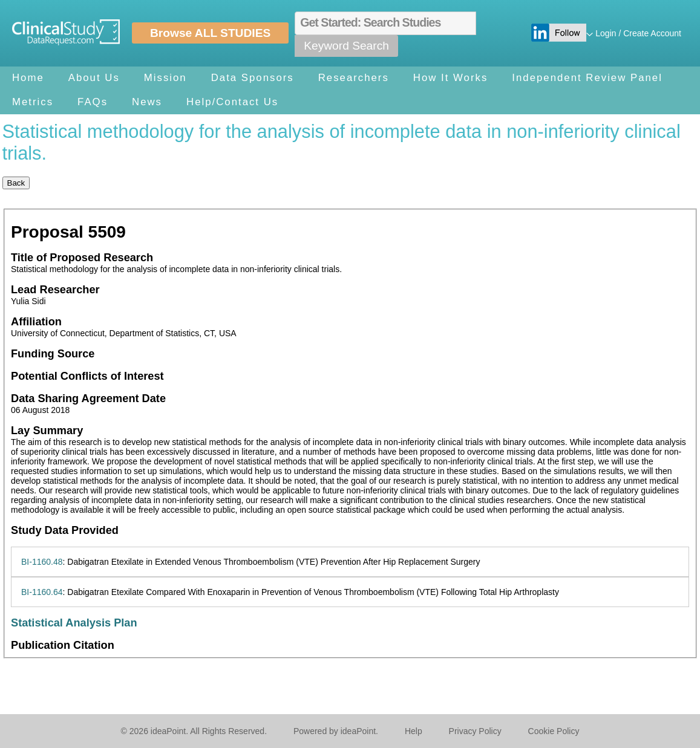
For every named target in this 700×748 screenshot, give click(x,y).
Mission (165, 78)
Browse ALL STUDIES (210, 33)
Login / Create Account (638, 33)
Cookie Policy (554, 731)
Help (414, 731)
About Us (94, 78)
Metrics (33, 102)
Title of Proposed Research (82, 258)
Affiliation (36, 322)
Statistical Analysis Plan (74, 623)
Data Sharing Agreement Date (88, 398)
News (147, 102)
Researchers (354, 78)
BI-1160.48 (42, 562)
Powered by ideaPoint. (336, 731)
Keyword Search (346, 46)
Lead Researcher (55, 290)
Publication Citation (63, 645)
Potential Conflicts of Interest (87, 376)
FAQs (93, 102)
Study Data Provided (65, 530)
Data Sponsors (253, 78)
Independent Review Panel (587, 78)
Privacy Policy (475, 731)
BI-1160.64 (42, 592)
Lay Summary (47, 431)
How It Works (450, 78)
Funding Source (53, 354)
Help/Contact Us (232, 102)
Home (28, 78)
